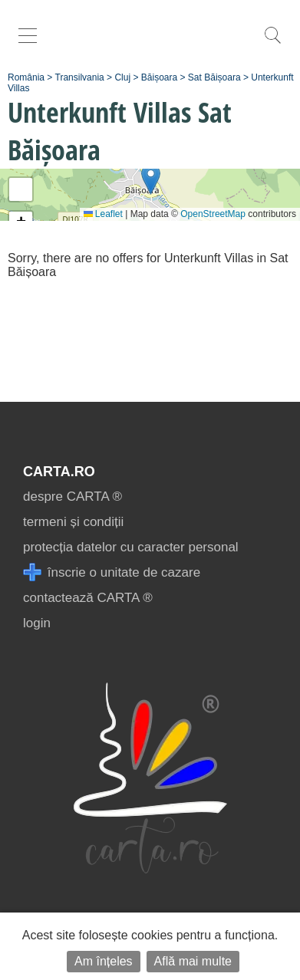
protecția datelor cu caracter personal (131, 547)
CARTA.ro (59, 472)
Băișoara (159, 77)
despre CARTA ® (73, 497)
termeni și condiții (73, 522)
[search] (272, 43)
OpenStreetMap (213, 214)
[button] (151, 179)
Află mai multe (193, 961)
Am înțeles (104, 961)
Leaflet (103, 214)
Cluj (122, 77)
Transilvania (80, 77)
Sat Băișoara (214, 77)
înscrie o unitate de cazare (112, 572)
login (37, 623)
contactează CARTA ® (88, 598)
